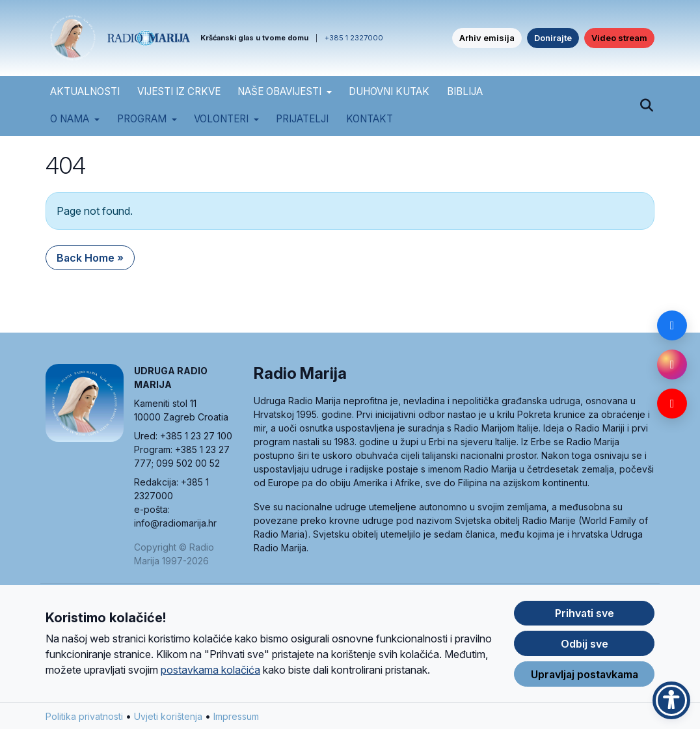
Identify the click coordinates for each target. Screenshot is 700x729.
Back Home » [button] (90, 258)
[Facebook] (672, 325)
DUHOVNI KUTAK (389, 91)
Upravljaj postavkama (585, 682)
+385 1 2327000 (354, 38)
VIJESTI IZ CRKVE (179, 91)
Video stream (619, 38)
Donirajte (553, 38)
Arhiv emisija (487, 38)
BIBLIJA (465, 91)
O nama (70, 119)
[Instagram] (672, 364)
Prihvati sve (585, 621)
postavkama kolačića (210, 678)
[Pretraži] (646, 106)
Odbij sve (585, 652)
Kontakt (370, 119)
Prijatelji (302, 119)
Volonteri (221, 119)
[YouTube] (672, 404)
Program (142, 119)
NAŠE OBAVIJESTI (279, 91)
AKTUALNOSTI (85, 91)
